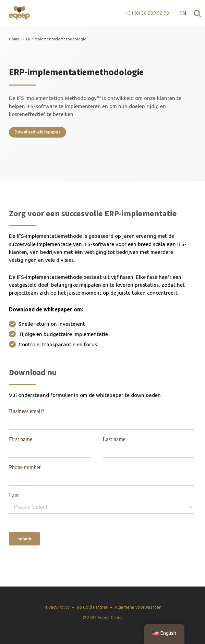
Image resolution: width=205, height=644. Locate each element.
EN (183, 13)
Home (14, 39)
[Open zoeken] (197, 13)
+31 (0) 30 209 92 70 (147, 13)
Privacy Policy (57, 607)
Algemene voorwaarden (138, 607)
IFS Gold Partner (92, 607)
